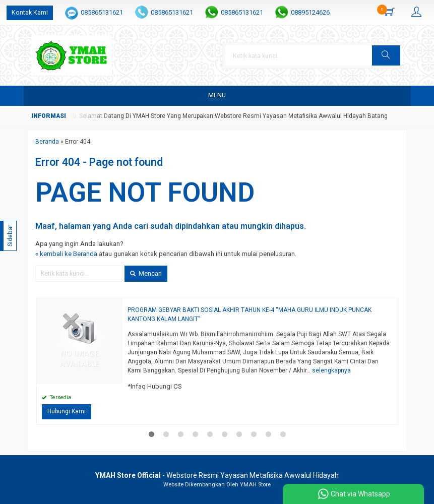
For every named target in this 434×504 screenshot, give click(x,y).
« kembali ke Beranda (66, 254)
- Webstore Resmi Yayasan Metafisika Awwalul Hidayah (217, 475)
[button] (386, 55)
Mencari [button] (146, 273)
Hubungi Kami (67, 411)
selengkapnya (331, 370)
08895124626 (310, 12)
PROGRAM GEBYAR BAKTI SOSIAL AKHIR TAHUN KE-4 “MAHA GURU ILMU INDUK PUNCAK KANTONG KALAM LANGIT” (250, 314)
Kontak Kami (30, 12)
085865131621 (102, 12)
